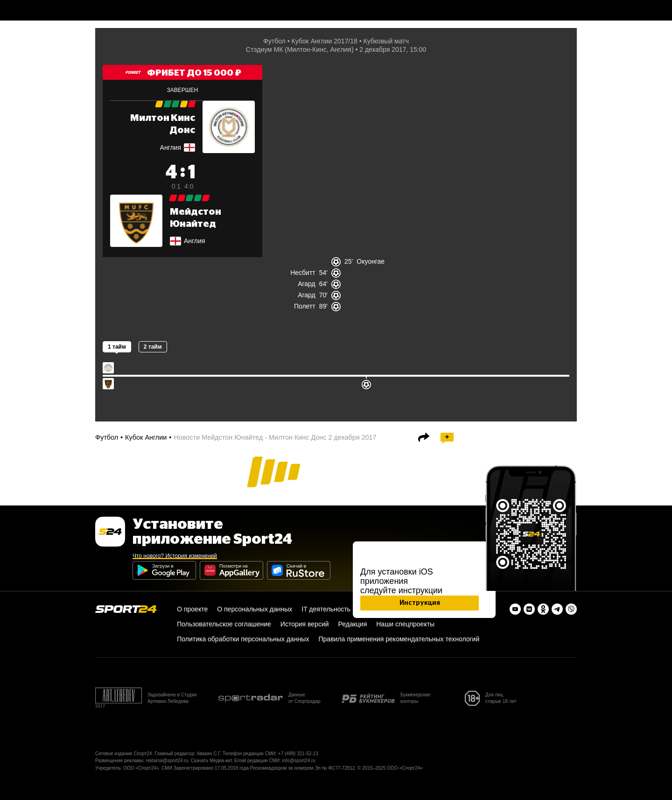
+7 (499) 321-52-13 (298, 754)
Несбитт (303, 273)
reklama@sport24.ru (167, 761)
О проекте (192, 609)
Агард (307, 284)
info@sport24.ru (299, 761)
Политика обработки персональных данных (243, 639)
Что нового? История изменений (175, 556)
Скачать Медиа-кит (211, 761)
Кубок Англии (146, 437)
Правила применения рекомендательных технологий (399, 639)
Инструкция (420, 603)
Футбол (274, 41)
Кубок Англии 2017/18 (325, 41)
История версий (305, 624)
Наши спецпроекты (405, 624)
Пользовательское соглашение (224, 624)
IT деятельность (326, 609)
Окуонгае (371, 261)
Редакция (353, 624)
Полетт (305, 306)
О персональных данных (255, 609)
